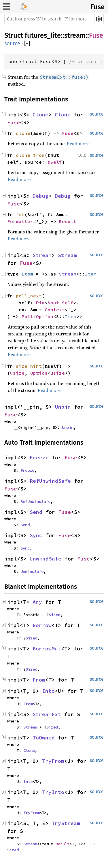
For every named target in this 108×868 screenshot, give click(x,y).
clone (23, 133)
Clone (40, 115)
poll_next (29, 296)
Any (37, 602)
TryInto (53, 792)
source (12, 44)
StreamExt (47, 714)
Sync (36, 535)
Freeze (39, 457)
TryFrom (53, 761)
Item (27, 274)
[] (27, 44)
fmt (20, 214)
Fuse (97, 7)
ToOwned (44, 738)
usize (17, 373)
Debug (40, 196)
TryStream (66, 823)
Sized (54, 615)
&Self (55, 162)
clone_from (30, 155)
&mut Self (60, 303)
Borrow (42, 625)
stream (75, 35)
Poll (27, 316)
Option (45, 316)
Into (48, 691)
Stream (42, 255)
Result (68, 221)
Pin (40, 303)
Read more (78, 144)
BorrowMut (47, 649)
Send (36, 512)
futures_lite (43, 35)
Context (55, 310)
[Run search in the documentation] (49, 19)
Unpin (63, 407)
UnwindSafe (46, 559)
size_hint (29, 366)
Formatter (20, 221)
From (39, 680)
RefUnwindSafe (50, 481)
